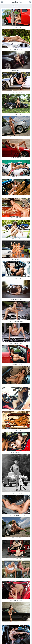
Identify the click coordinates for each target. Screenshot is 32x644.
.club (16, 2)
